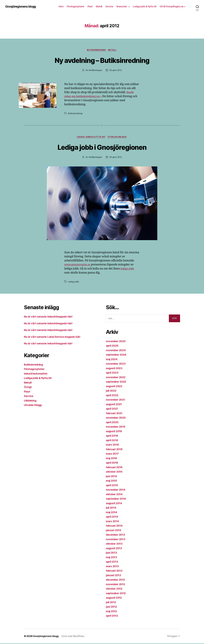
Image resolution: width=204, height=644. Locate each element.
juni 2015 (112, 477)
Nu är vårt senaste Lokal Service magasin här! (54, 337)
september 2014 (117, 499)
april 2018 (112, 441)
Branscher (122, 6)
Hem (61, 6)
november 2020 (116, 418)
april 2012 (112, 616)
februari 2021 (115, 414)
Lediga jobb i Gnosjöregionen (102, 147)
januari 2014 (114, 531)
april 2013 (112, 562)
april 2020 (113, 423)
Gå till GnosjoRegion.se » (173, 6)
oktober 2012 (115, 589)
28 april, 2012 (116, 71)
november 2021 (116, 400)
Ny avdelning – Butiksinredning (102, 60)
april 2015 (112, 486)
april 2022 (112, 396)
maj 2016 (112, 459)
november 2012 (116, 585)
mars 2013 (113, 567)
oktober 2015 (115, 472)
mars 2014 (113, 522)
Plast (90, 6)
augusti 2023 (115, 369)
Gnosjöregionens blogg (22, 7)
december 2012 (116, 580)
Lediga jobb (74, 282)
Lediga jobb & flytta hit (145, 6)
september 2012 (117, 594)
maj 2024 (112, 360)
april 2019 (112, 436)
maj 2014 (112, 513)
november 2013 (116, 540)
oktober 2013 (115, 544)
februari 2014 (115, 526)
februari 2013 (115, 571)
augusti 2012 (114, 598)
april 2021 (112, 409)
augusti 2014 (114, 504)
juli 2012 (111, 603)
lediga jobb (128, 269)
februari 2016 (115, 468)
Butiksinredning (96, 50)
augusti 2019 (114, 432)
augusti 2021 (114, 405)
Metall (99, 6)
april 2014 (112, 517)
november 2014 (116, 490)
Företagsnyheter (76, 6)
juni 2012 (112, 607)
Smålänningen (95, 71)
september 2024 (117, 355)
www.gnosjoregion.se (78, 265)
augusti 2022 (115, 387)
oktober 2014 (115, 495)
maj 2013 (112, 558)
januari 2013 (114, 576)
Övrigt (28, 388)
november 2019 (116, 427)
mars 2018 (113, 445)
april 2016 (112, 463)
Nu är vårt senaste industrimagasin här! (50, 317)
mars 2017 (113, 454)
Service (109, 6)
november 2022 (116, 378)
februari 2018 (115, 450)
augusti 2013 (114, 549)
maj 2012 (112, 612)
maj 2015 (112, 481)
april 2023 (112, 373)
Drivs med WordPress (74, 637)
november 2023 (116, 364)
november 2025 (116, 342)
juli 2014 (112, 508)
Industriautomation (36, 374)
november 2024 (116, 351)
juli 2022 (112, 391)
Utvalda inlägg (118, 137)
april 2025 (112, 346)
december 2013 (116, 535)
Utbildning (31, 401)
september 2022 (117, 382)
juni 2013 (112, 553)
